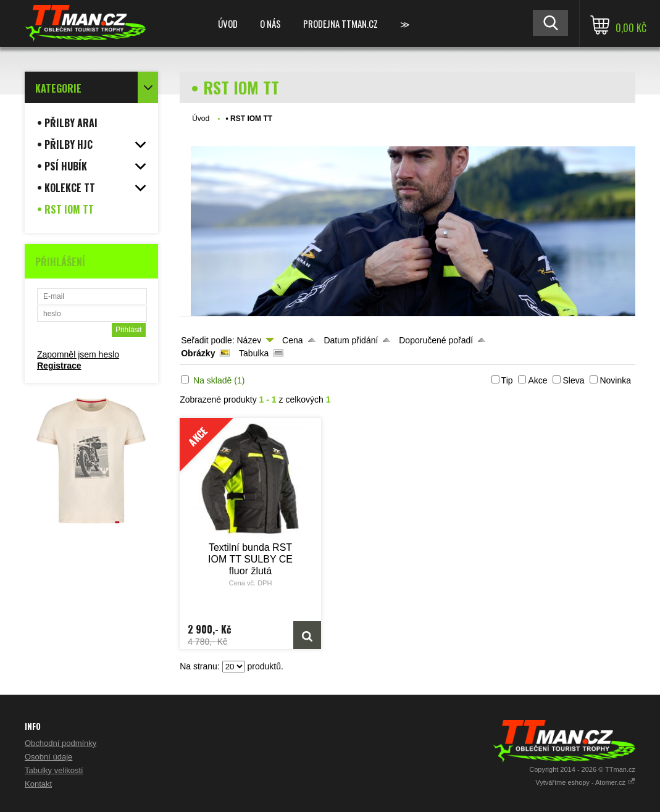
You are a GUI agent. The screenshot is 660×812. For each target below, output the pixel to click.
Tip (507, 380)
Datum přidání (351, 340)
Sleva (573, 380)
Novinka (615, 380)
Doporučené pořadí (436, 340)
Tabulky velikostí (54, 770)
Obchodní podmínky (61, 743)
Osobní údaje (48, 757)
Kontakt (38, 784)
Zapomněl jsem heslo (78, 354)
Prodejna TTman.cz (340, 23)
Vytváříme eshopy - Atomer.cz (585, 782)
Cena (292, 340)
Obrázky (198, 353)
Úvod (228, 23)
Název (249, 340)
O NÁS (270, 23)
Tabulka (254, 353)
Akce (537, 380)
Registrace (59, 366)
